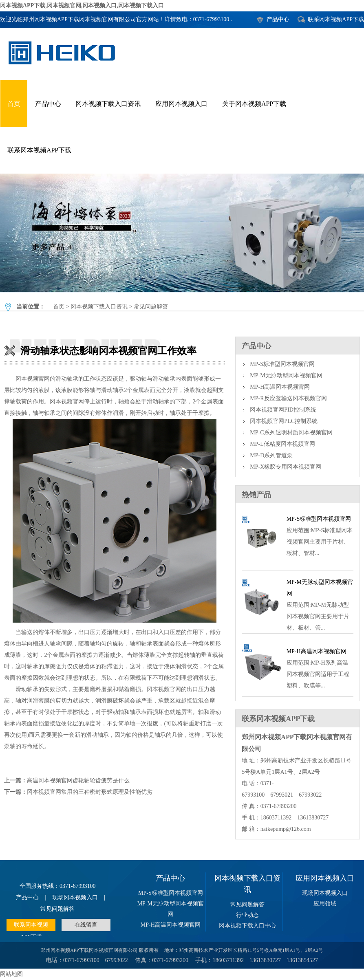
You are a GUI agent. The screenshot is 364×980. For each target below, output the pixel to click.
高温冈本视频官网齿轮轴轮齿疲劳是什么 (78, 781)
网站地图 (11, 974)
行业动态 (247, 915)
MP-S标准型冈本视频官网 (282, 364)
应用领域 (325, 904)
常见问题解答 (151, 307)
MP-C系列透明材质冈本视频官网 (291, 433)
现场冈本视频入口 (75, 897)
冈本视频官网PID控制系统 (283, 410)
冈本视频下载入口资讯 (108, 104)
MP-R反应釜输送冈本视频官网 (288, 398)
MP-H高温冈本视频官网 (280, 387)
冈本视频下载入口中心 (247, 926)
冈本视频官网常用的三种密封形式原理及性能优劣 (90, 792)
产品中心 (278, 19)
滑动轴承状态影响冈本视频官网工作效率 (182, 233)
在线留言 (86, 925)
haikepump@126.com (286, 829)
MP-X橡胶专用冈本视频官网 (286, 467)
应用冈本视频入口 (181, 104)
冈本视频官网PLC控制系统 (284, 421)
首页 (14, 104)
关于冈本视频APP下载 (254, 104)
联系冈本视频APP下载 (336, 19)
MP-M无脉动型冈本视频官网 (286, 375)
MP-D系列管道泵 (271, 455)
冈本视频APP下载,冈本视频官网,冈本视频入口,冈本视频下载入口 (82, 6)
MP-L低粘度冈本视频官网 (282, 444)
